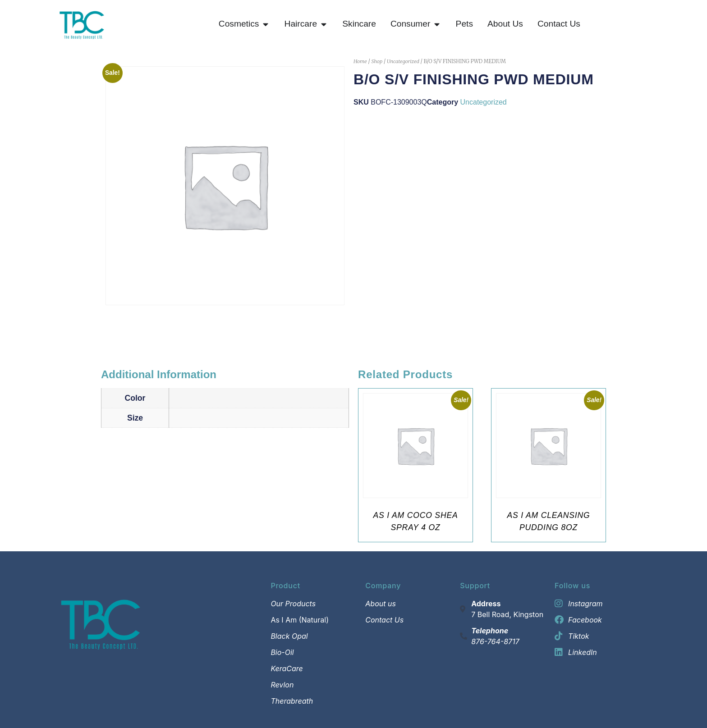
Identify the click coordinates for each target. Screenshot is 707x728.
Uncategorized (403, 61)
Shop (377, 61)
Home (360, 61)
